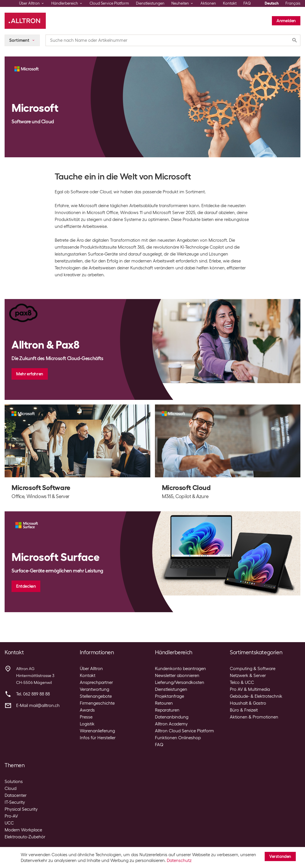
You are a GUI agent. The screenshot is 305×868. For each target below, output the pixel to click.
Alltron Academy (171, 724)
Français (293, 3)
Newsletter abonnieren (177, 676)
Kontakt (230, 3)
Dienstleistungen (150, 3)
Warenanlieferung (97, 731)
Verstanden (280, 856)
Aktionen (208, 3)
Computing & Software (253, 669)
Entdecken (26, 586)
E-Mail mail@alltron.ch (38, 706)
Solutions (14, 782)
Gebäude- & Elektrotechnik (256, 696)
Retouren (164, 703)
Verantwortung (94, 689)
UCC (9, 823)
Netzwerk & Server (248, 676)
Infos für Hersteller (98, 738)
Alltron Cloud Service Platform (184, 731)
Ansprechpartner (96, 682)
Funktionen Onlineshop (178, 738)
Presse (86, 717)
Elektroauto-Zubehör (25, 837)
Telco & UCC (242, 682)
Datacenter (16, 795)
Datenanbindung (172, 717)
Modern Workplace (23, 830)
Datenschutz (179, 861)
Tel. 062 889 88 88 (33, 694)
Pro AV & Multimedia (250, 689)
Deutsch (272, 3)
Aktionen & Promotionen (254, 717)
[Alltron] (25, 21)
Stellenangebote (96, 696)
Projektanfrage (169, 696)
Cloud (11, 788)
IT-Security (15, 802)
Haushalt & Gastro (248, 703)
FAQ (247, 3)
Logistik (87, 724)
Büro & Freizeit (244, 710)
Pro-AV (11, 816)
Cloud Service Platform (109, 3)
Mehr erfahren (30, 374)
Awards (87, 710)
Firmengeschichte (97, 703)
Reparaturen (167, 710)
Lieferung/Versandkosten (180, 682)
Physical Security (21, 809)
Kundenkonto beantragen (180, 669)
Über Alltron (91, 669)
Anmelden (286, 21)
